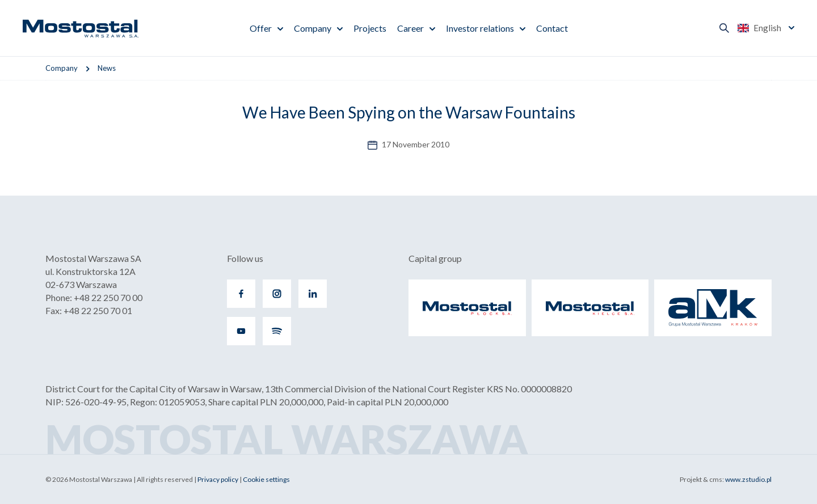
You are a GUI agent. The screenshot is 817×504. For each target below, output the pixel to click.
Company (313, 28)
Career (410, 28)
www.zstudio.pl (748, 479)
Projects (370, 28)
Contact (552, 28)
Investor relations (480, 28)
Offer (261, 28)
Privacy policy (218, 479)
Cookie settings (266, 479)
